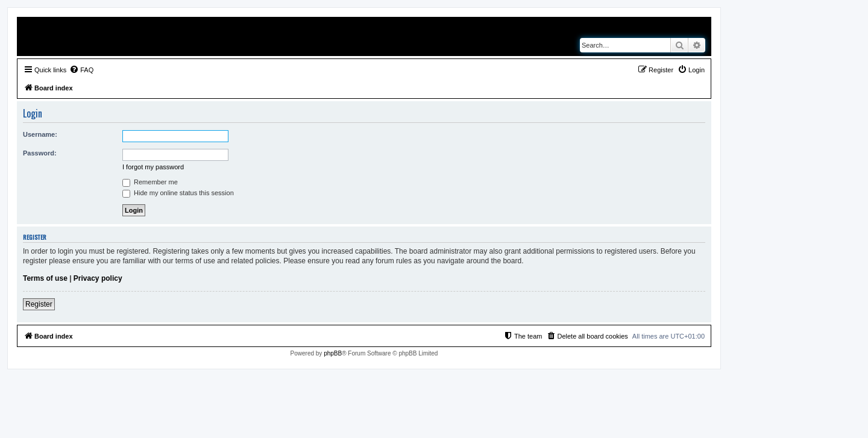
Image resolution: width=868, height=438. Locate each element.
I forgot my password (153, 167)
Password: (40, 153)
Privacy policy (98, 278)
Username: (40, 134)
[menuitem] (81, 70)
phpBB (333, 353)
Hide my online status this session (178, 193)
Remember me (150, 182)
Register (39, 304)
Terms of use (45, 278)
